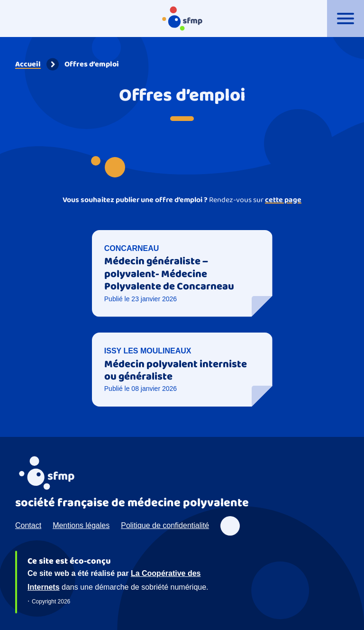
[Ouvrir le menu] (346, 19)
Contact (28, 525)
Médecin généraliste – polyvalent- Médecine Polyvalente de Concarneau (169, 274)
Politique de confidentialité (165, 525)
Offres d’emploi (92, 64)
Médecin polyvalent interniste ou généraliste (176, 371)
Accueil (28, 64)
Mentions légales (81, 525)
